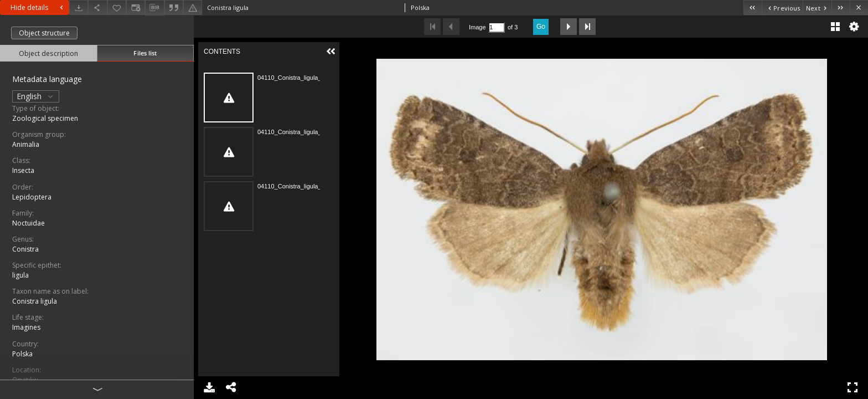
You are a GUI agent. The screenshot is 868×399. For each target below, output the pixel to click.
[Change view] (136, 7)
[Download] (79, 7)
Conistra (25, 249)
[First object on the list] (753, 7)
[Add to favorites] (117, 7)
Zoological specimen (45, 118)
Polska (22, 354)
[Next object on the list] (817, 7)
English (36, 96)
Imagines (26, 327)
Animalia (26, 144)
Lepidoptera (32, 197)
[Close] (859, 7)
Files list (145, 53)
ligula (20, 275)
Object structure (44, 33)
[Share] (97, 7)
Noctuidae (29, 223)
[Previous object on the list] (782, 7)
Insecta (23, 170)
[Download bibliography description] (154, 8)
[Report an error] (193, 7)
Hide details (38, 7)
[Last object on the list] (841, 7)
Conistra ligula (35, 301)
